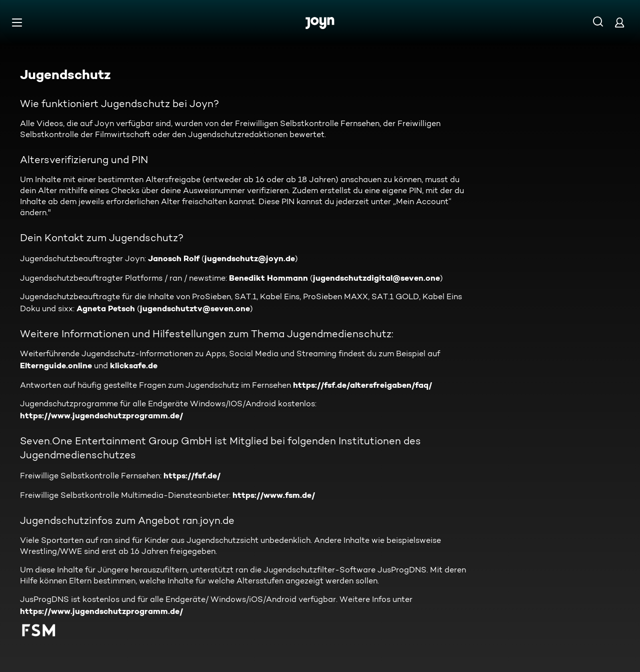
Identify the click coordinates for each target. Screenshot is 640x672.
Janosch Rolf (174, 258)
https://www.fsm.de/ (274, 495)
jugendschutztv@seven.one (195, 308)
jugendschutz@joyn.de (250, 258)
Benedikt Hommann (268, 278)
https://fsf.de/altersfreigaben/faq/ (362, 385)
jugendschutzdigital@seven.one (376, 278)
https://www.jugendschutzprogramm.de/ (101, 415)
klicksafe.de (134, 365)
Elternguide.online (56, 365)
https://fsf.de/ (192, 475)
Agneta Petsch (106, 308)
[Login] (619, 22)
